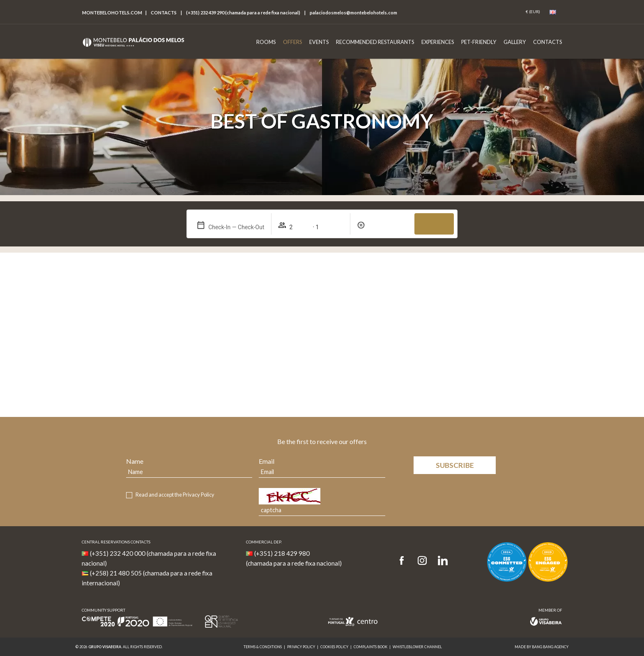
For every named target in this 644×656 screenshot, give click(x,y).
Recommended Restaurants (375, 42)
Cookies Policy (334, 647)
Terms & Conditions (263, 647)
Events (319, 42)
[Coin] (533, 12)
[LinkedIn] (443, 561)
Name (135, 461)
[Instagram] (422, 561)
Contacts (164, 13)
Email (267, 461)
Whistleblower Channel (417, 647)
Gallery (515, 42)
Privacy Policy (199, 495)
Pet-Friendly (479, 42)
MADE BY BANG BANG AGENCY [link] (542, 647)
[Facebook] (404, 561)
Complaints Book (370, 647)
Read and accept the (175, 495)
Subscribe (455, 465)
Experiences (438, 42)
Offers (292, 42)
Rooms (266, 42)
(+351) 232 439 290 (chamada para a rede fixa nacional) (243, 13)
